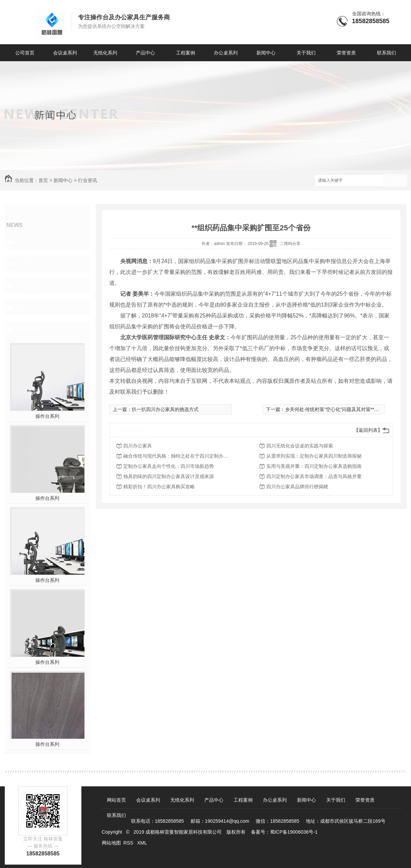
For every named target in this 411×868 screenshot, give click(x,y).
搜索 (395, 181)
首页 (43, 180)
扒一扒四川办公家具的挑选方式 (165, 409)
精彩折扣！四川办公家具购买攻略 (159, 487)
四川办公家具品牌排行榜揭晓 (297, 487)
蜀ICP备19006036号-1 (294, 832)
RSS (129, 843)
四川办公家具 (138, 446)
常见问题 (27, 285)
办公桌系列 (226, 53)
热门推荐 (27, 329)
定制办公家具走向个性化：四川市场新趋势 (169, 466)
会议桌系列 (65, 53)
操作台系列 (47, 416)
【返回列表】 (368, 430)
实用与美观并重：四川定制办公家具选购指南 (314, 466)
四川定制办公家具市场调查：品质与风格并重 (314, 476)
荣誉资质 (346, 53)
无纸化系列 (105, 53)
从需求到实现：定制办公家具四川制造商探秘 (314, 456)
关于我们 (306, 53)
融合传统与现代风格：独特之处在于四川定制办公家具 (178, 456)
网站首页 (116, 800)
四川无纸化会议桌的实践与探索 (300, 446)
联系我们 (386, 53)
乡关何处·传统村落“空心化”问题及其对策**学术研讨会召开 (346, 409)
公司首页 (25, 53)
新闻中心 (266, 53)
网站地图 (111, 843)
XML (143, 843)
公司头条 (27, 242)
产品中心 (145, 53)
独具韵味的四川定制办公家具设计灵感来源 (169, 476)
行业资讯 (88, 180)
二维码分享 (290, 244)
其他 (21, 307)
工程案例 (186, 53)
